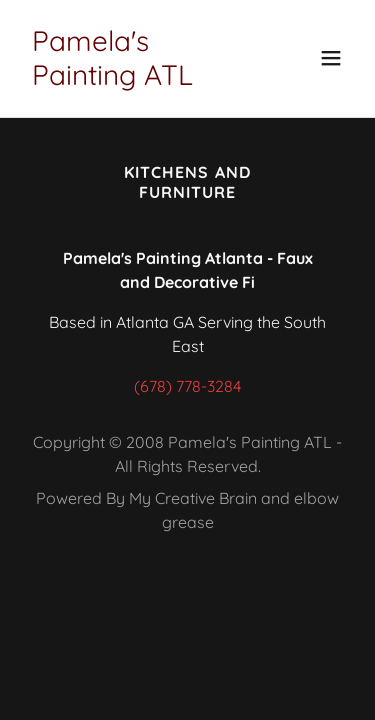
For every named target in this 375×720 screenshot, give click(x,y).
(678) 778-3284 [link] (187, 386)
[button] (331, 58)
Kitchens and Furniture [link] (187, 182)
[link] (138, 79)
